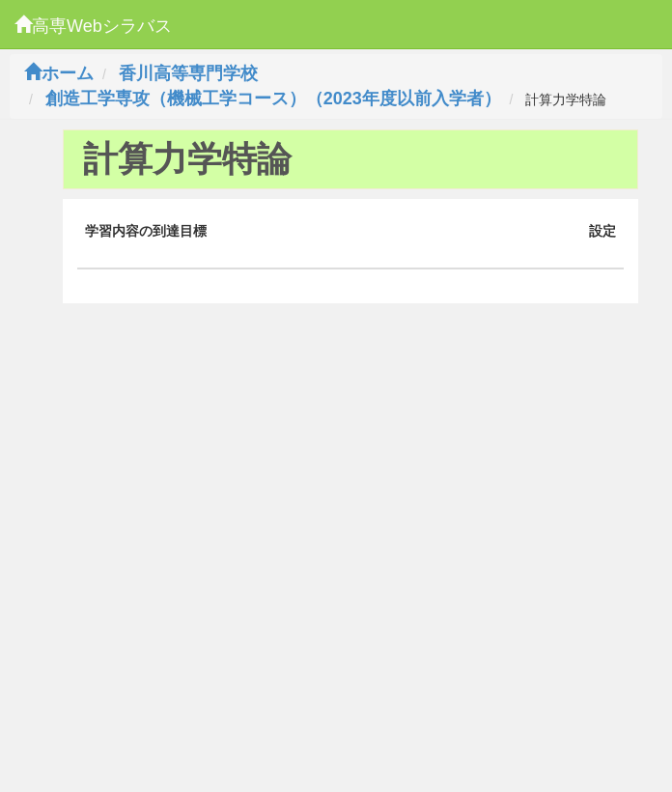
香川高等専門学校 (188, 73)
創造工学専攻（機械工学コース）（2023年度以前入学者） (273, 99)
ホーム (59, 73)
